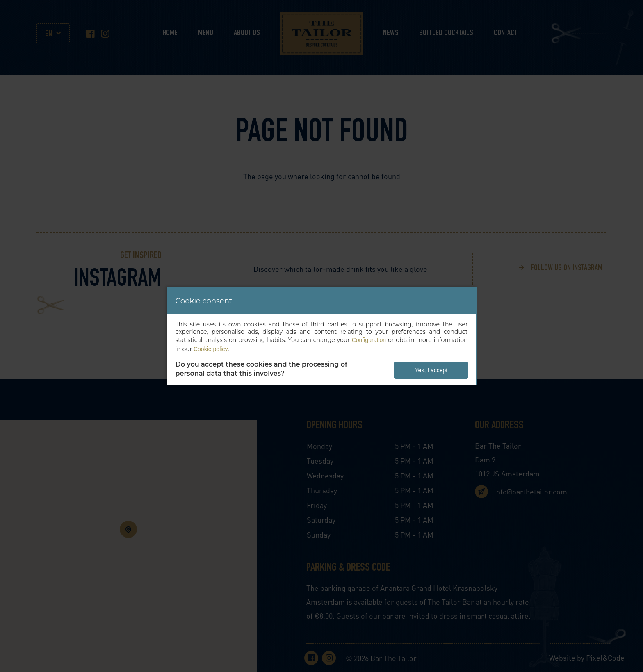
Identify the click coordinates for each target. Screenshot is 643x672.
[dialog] (322, 336)
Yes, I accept (431, 370)
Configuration (369, 340)
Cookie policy (211, 349)
